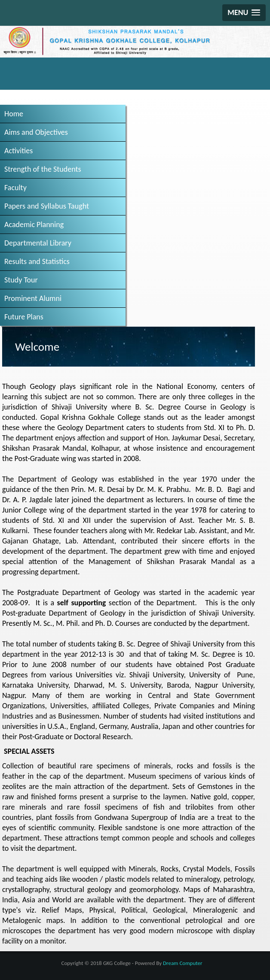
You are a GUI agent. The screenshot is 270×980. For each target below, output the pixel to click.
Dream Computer (183, 963)
